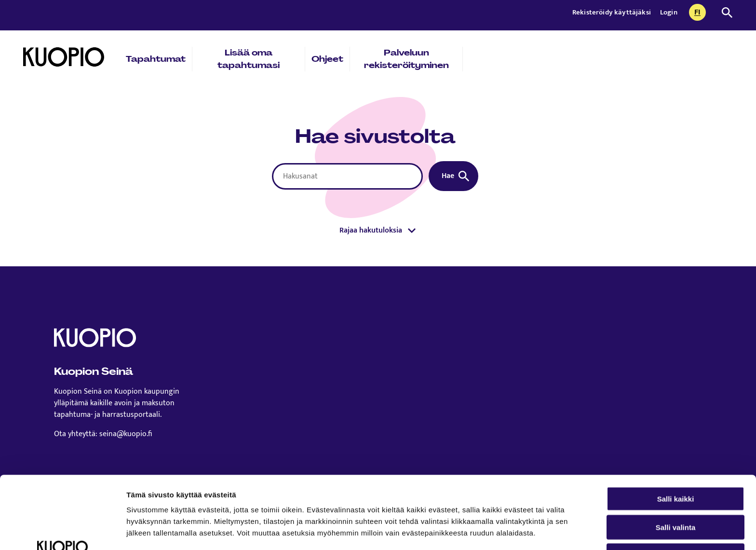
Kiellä (675, 488)
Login (669, 12)
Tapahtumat (156, 59)
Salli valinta (676, 459)
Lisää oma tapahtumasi (249, 59)
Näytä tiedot (516, 531)
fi (700, 13)
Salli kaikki (676, 431)
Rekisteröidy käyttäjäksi (612, 12)
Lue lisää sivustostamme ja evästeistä (196, 500)
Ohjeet (327, 59)
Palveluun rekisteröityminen (406, 59)
